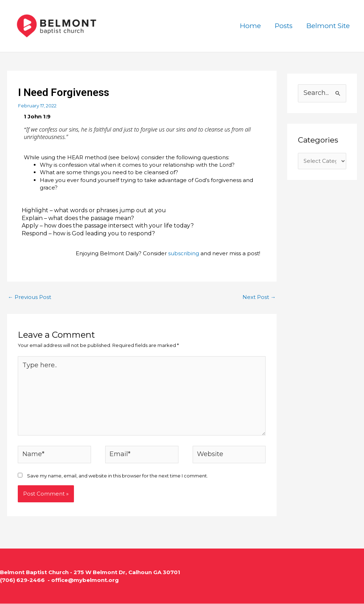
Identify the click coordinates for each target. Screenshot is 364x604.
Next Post (259, 297)
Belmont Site (328, 26)
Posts (284, 26)
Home (251, 26)
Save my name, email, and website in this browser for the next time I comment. (117, 476)
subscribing (184, 253)
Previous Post (30, 297)
